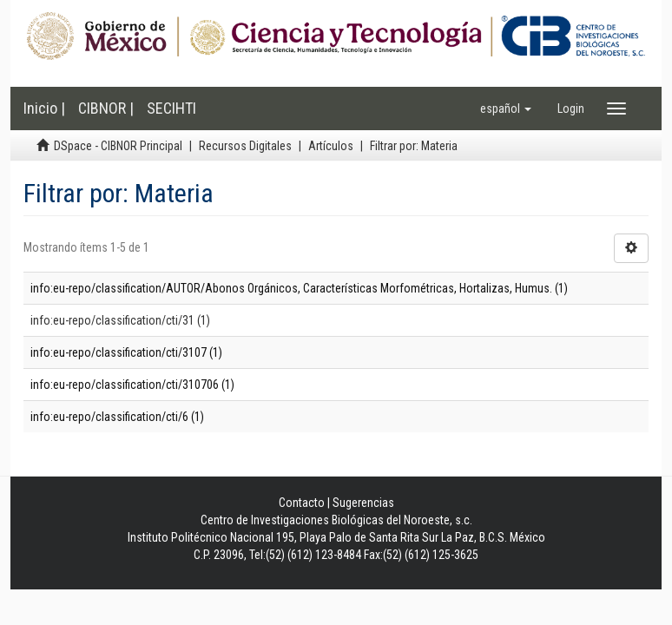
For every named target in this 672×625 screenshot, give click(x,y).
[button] (506, 109)
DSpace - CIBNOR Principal (118, 146)
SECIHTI (171, 108)
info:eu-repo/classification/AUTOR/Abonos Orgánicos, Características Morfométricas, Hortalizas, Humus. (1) (299, 288)
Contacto (302, 503)
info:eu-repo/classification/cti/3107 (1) (126, 352)
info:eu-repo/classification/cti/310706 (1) (132, 385)
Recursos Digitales (245, 146)
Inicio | (44, 108)
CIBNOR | (106, 108)
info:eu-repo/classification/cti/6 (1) (117, 417)
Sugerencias (363, 503)
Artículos (331, 146)
